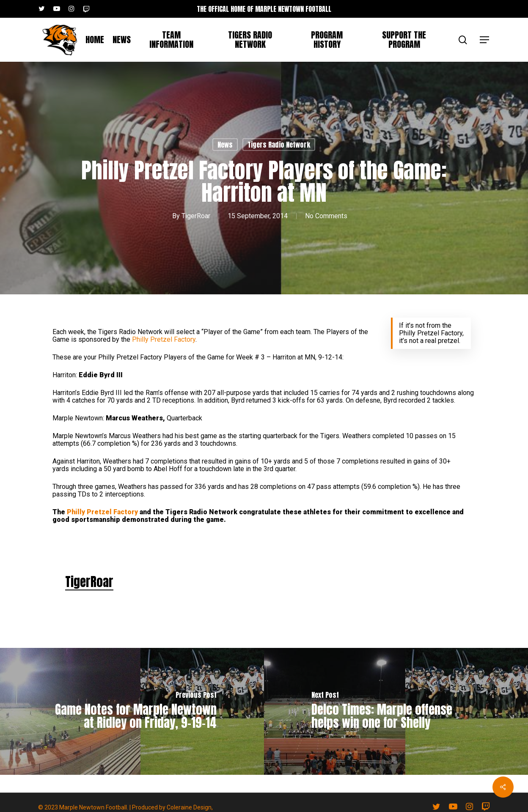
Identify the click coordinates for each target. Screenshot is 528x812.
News (225, 145)
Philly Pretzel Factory (164, 339)
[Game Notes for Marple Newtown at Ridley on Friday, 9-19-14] (132, 711)
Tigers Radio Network (279, 145)
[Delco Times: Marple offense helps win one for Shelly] (396, 711)
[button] (485, 40)
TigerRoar (196, 216)
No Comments (326, 216)
